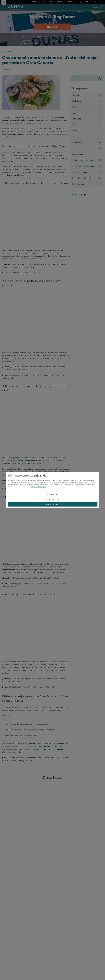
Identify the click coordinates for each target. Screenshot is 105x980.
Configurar (52, 495)
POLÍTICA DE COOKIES (39, 487)
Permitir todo (53, 504)
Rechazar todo (52, 499)
